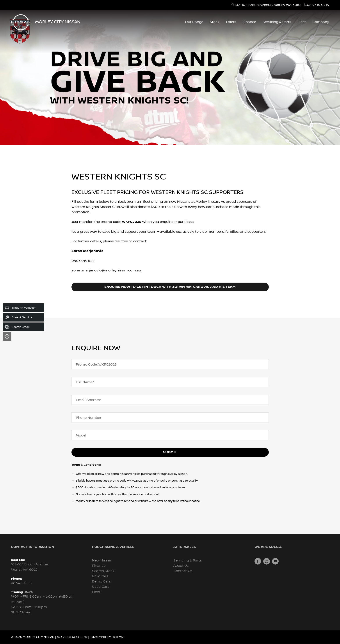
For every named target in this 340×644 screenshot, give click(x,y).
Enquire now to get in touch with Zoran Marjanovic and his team (170, 287)
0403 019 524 (83, 261)
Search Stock (103, 571)
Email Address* (89, 400)
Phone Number (89, 418)
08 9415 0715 (318, 5)
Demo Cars (101, 582)
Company (321, 22)
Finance (249, 22)
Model (81, 435)
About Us (181, 566)
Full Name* (85, 382)
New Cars (100, 576)
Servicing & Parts (277, 22)
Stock (215, 22)
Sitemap (119, 637)
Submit (170, 452)
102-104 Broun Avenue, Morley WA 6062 (268, 5)
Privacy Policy (100, 637)
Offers (231, 22)
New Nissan (102, 560)
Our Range (194, 22)
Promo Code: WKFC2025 (96, 364)
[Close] (7, 336)
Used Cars (101, 587)
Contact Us (183, 571)
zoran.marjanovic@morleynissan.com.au (106, 270)
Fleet (302, 22)
